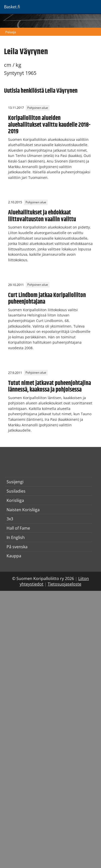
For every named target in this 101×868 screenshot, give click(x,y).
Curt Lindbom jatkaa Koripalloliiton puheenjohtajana (47, 299)
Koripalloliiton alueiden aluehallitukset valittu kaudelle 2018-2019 (49, 125)
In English (16, 537)
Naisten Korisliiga (23, 510)
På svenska (17, 547)
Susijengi (15, 482)
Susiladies (16, 491)
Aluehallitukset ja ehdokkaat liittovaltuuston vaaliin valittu (42, 216)
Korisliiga (15, 500)
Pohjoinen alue (38, 108)
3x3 (10, 519)
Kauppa (14, 556)
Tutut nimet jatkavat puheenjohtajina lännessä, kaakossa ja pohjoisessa (49, 387)
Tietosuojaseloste (65, 584)
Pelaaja (11, 32)
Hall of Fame (18, 528)
